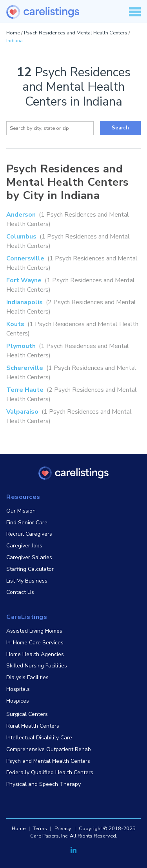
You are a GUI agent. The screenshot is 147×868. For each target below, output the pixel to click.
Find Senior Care (27, 523)
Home (13, 33)
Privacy (63, 829)
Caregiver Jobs (24, 546)
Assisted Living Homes (34, 631)
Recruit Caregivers (29, 534)
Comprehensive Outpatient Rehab (49, 749)
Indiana (15, 41)
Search (120, 128)
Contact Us (20, 592)
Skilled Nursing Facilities (37, 666)
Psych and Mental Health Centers (48, 761)
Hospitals (18, 689)
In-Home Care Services (35, 643)
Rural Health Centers (33, 726)
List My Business (27, 581)
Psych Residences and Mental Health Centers (76, 33)
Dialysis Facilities (27, 677)
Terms (40, 829)
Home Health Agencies (35, 654)
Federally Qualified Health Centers (50, 772)
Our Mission (21, 511)
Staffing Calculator (30, 569)
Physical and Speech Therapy (44, 784)
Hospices (18, 701)
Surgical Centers (27, 714)
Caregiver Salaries (29, 557)
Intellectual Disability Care (39, 738)
